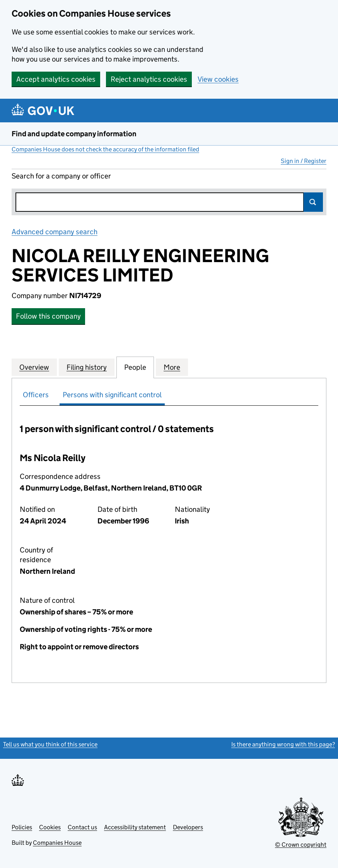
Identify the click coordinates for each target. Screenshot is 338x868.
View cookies (218, 79)
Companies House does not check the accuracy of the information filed (105, 149)
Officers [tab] (36, 395)
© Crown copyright (301, 845)
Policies (22, 827)
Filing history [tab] (87, 367)
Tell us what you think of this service (50, 744)
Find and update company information (74, 134)
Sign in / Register (304, 161)
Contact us (82, 827)
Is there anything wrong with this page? (283, 744)
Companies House (57, 843)
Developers (188, 827)
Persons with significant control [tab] (112, 395)
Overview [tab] (34, 367)
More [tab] (172, 367)
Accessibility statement (135, 827)
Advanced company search (55, 232)
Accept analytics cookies (56, 79)
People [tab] (135, 367)
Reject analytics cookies (149, 79)
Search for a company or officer (61, 176)
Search (313, 202)
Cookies (50, 827)
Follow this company (48, 316)
